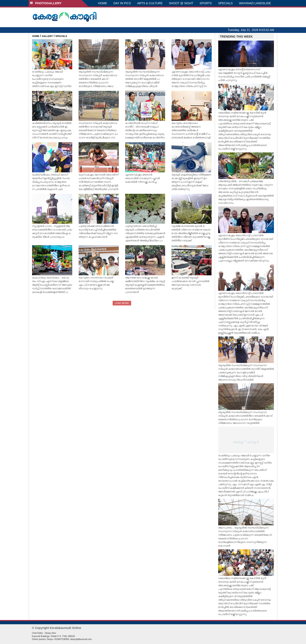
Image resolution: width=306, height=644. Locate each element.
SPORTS (206, 3)
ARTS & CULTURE (150, 3)
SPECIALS (225, 3)
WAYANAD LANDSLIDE (255, 3)
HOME (103, 3)
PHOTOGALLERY (46, 3)
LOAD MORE (122, 303)
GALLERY (47, 36)
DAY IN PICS (122, 3)
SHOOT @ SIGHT (181, 3)
